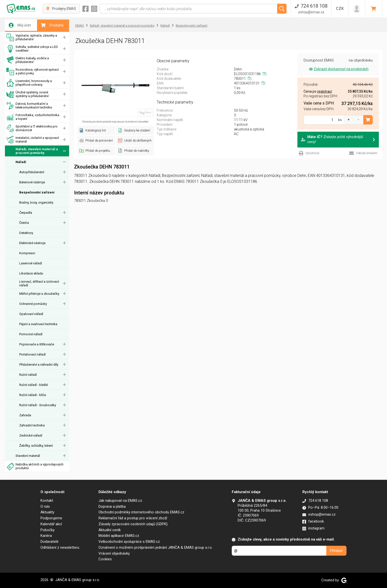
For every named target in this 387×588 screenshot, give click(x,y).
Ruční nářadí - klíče (33, 395)
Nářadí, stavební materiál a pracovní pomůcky (32, 151)
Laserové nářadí (31, 263)
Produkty (52, 25)
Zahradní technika (32, 425)
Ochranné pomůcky (33, 304)
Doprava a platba (112, 506)
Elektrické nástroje (32, 243)
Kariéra (46, 536)
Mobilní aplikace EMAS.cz (119, 536)
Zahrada (25, 415)
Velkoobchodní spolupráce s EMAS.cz (129, 542)
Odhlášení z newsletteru (60, 547)
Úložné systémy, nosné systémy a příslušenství (28, 94)
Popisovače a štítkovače (37, 344)
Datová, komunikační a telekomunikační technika (29, 106)
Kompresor (27, 253)
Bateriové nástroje (32, 182)
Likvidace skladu (31, 273)
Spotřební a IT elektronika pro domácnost (32, 128)
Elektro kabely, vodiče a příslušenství (28, 60)
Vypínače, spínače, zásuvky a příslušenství (32, 37)
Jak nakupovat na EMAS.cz (120, 501)
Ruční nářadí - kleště (34, 385)
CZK (340, 9)
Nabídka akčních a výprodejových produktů (35, 466)
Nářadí (21, 162)
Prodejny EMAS (61, 9)
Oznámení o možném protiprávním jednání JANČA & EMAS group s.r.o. (155, 547)
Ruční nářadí (28, 375)
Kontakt (47, 501)
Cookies (105, 559)
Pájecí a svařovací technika (38, 324)
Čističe (24, 223)
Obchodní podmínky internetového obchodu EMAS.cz (141, 512)
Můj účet (20, 25)
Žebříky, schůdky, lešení (36, 446)
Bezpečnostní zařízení (37, 192)
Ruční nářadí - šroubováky (38, 405)
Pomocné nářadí (31, 334)
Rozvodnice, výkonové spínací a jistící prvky (33, 72)
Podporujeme (51, 518)
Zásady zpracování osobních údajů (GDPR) (133, 524)
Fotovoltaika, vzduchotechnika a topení (33, 117)
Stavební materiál (28, 456)
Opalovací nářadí (31, 314)
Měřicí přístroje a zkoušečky (39, 294)
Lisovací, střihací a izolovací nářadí (39, 283)
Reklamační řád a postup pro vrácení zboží (133, 518)
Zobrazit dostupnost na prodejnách (338, 69)
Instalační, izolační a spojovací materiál (33, 140)
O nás (45, 506)
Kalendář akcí (51, 524)
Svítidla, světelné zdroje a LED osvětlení (32, 49)
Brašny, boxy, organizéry (36, 202)
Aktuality (47, 512)
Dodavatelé (49, 542)
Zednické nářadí (31, 435)
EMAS (80, 26)
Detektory (26, 233)
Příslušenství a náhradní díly (39, 365)
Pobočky (48, 530)
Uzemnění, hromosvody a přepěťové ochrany (29, 83)
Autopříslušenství (32, 172)
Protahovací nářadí (32, 354)
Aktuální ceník (110, 530)
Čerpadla (26, 213)
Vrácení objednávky (114, 553)
